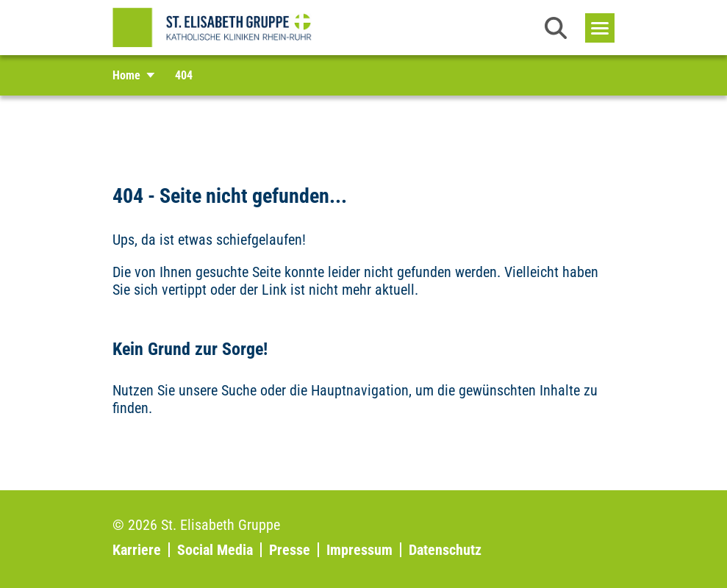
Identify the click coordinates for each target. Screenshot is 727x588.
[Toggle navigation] (600, 28)
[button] (556, 28)
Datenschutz (445, 550)
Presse (290, 550)
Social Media (215, 550)
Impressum (359, 550)
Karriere (137, 550)
